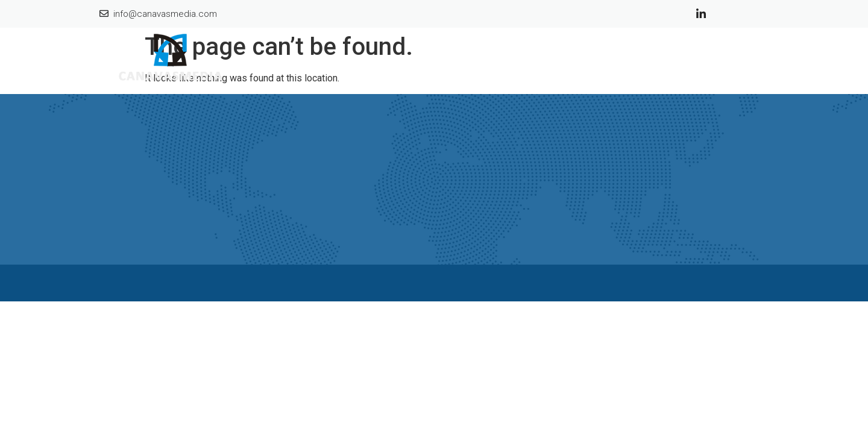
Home (533, 59)
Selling (681, 59)
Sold (637, 59)
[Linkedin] (701, 13)
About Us (587, 59)
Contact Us (739, 59)
